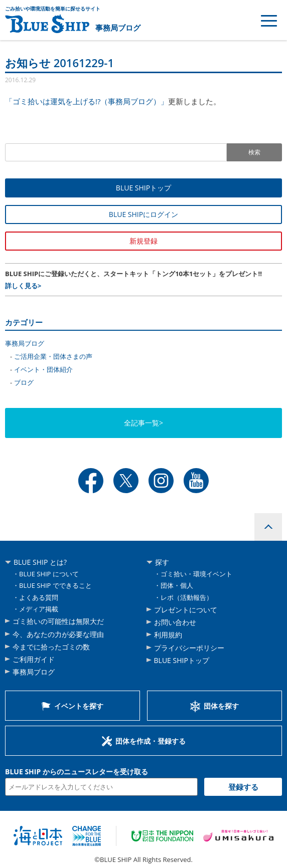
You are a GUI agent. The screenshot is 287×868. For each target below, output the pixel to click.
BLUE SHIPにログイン (143, 214)
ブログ (24, 382)
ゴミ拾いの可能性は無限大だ (58, 621)
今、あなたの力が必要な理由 (58, 634)
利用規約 (168, 635)
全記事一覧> (143, 423)
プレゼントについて (186, 610)
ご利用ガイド (34, 659)
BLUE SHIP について (49, 574)
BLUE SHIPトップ (143, 188)
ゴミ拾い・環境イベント (196, 574)
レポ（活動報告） (187, 597)
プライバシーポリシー (189, 648)
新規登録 (143, 241)
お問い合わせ (175, 622)
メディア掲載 (39, 609)
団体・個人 (177, 585)
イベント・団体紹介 (43, 369)
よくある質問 (39, 597)
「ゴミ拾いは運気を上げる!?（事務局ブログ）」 (87, 101)
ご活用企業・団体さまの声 (53, 356)
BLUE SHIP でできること (55, 585)
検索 (254, 152)
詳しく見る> (23, 286)
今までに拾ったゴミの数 (51, 647)
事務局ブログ (118, 28)
